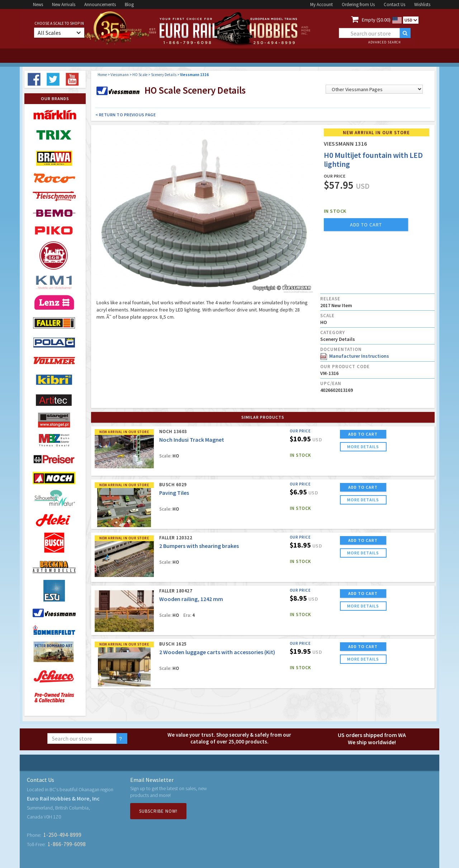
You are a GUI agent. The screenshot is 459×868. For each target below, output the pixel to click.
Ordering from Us (358, 4)
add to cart (366, 225)
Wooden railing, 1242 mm (191, 599)
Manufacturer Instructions (355, 356)
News (38, 4)
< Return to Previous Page (126, 115)
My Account (321, 4)
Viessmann (120, 75)
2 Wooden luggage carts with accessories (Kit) (217, 652)
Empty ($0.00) (376, 20)
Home (102, 75)
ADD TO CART (363, 434)
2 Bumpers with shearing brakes (199, 546)
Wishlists (422, 4)
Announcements (100, 4)
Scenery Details (164, 75)
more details (363, 447)
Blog (129, 4)
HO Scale (140, 75)
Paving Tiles (174, 493)
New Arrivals (64, 4)
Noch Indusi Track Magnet (192, 440)
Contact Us (394, 4)
